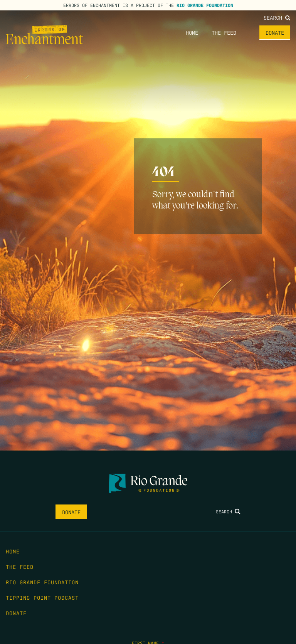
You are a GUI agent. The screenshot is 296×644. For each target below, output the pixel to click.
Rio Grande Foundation (205, 5)
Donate (275, 32)
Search (277, 17)
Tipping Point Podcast (42, 597)
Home (192, 32)
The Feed (224, 32)
